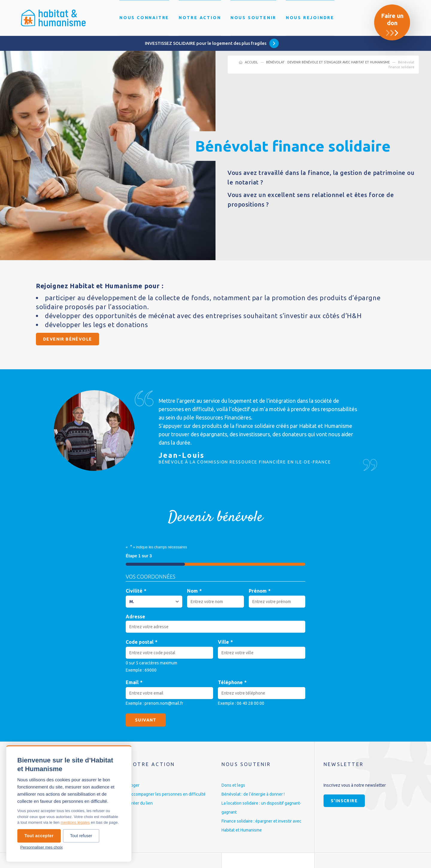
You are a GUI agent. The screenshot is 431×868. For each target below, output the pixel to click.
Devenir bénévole (67, 339)
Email (134, 682)
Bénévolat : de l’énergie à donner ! (253, 794)
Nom (194, 591)
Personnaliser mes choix (42, 847)
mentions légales (75, 822)
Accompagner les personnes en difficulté (167, 794)
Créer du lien (141, 803)
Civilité (136, 591)
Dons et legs (233, 785)
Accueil (251, 62)
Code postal (142, 642)
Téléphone (232, 682)
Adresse (135, 617)
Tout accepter (39, 836)
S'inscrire (344, 801)
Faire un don (392, 19)
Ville (225, 642)
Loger (134, 785)
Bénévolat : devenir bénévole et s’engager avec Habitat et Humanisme (328, 62)
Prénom (260, 591)
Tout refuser (81, 836)
